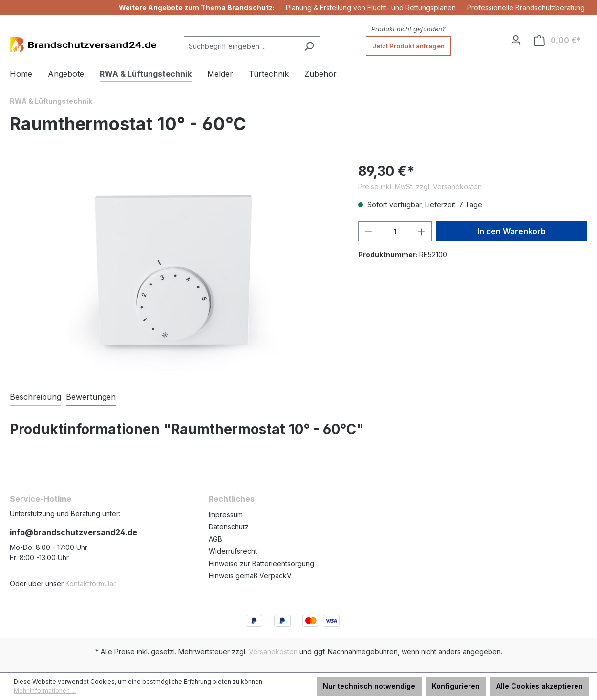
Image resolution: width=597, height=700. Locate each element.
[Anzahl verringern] (368, 231)
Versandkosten (273, 651)
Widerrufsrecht (233, 551)
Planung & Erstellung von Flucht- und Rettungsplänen (371, 8)
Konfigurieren (456, 686)
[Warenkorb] (557, 40)
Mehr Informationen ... (45, 690)
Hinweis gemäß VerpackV (250, 576)
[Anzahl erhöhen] (422, 231)
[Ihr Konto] (516, 40)
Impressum (226, 514)
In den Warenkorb (512, 231)
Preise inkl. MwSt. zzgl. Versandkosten (420, 186)
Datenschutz (229, 527)
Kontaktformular (90, 583)
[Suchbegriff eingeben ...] (241, 46)
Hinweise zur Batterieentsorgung (261, 563)
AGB (215, 539)
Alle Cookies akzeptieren (540, 686)
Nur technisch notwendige (369, 686)
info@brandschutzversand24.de (74, 532)
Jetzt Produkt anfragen (408, 46)
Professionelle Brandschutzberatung (526, 8)
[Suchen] (309, 46)
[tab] (35, 397)
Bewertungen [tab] (91, 397)
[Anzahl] (395, 231)
